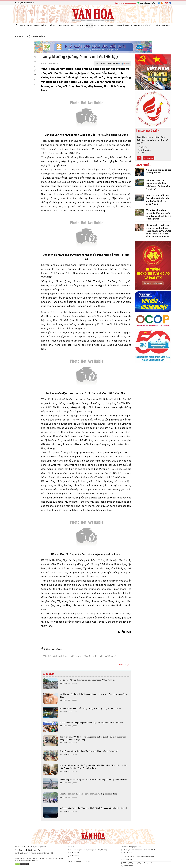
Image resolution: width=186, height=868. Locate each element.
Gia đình (66, 25)
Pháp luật (129, 25)
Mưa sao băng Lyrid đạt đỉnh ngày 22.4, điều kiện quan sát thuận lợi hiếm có (93, 808)
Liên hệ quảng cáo (146, 3)
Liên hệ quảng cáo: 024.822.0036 (80, 862)
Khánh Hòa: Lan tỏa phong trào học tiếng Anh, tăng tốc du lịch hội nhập (91, 723)
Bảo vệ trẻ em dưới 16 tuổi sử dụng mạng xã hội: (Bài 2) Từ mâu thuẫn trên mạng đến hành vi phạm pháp (93, 738)
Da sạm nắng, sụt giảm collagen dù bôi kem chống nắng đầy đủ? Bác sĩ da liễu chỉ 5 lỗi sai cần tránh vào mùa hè (159, 231)
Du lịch (59, 25)
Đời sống (90, 25)
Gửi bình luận (124, 664)
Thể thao (52, 25)
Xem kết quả (148, 158)
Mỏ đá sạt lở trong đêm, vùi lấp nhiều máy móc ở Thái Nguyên (87, 680)
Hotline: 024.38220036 (125, 3)
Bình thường (145, 150)
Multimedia (166, 25)
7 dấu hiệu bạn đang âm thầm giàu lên (159, 171)
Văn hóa (30, 25)
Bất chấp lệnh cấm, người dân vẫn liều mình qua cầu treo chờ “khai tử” (158, 185)
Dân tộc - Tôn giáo (108, 25)
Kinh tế (97, 25)
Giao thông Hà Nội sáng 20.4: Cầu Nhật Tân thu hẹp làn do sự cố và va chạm (93, 780)
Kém (141, 153)
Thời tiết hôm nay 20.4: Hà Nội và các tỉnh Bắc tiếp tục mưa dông (88, 794)
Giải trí (83, 25)
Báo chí (37, 25)
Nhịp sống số (146, 25)
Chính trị (22, 25)
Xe (153, 25)
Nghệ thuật (75, 25)
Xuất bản (44, 25)
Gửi (139, 158)
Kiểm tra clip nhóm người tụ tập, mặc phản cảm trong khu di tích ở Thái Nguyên (159, 214)
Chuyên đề (120, 25)
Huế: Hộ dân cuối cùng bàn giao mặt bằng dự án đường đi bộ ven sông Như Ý (158, 200)
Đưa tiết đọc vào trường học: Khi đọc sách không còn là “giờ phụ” (89, 751)
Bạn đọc (137, 25)
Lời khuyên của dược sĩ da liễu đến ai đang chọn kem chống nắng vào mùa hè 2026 (94, 695)
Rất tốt (143, 147)
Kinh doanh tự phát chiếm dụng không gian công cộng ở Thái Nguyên (90, 708)
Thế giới (158, 25)
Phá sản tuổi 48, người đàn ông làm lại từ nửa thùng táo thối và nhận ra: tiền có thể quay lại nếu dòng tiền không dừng (93, 767)
